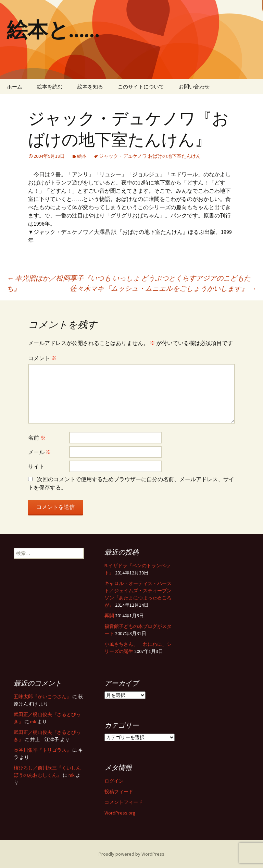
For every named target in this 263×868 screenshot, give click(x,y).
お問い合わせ (194, 87)
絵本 (82, 156)
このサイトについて (141, 87)
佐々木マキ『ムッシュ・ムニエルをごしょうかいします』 (163, 288)
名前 (37, 438)
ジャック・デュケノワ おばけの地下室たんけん (150, 156)
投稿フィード (119, 792)
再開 (109, 616)
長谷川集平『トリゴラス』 (42, 750)
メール (40, 452)
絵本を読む (50, 87)
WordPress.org (120, 813)
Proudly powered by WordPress (131, 854)
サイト (36, 466)
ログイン (114, 781)
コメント (42, 358)
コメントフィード (124, 802)
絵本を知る (90, 87)
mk (33, 722)
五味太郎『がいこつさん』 (42, 697)
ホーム (15, 87)
